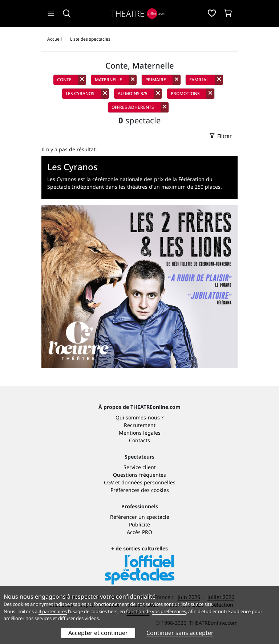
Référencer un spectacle (140, 517)
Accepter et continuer (98, 633)
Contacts (139, 440)
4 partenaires (53, 611)
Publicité (139, 524)
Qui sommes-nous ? (139, 417)
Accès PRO (139, 532)
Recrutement (140, 425)
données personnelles (148, 482)
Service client (140, 467)
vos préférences (169, 611)
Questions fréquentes (139, 475)
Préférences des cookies (140, 490)
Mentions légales (140, 433)
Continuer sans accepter (180, 633)
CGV (109, 482)
